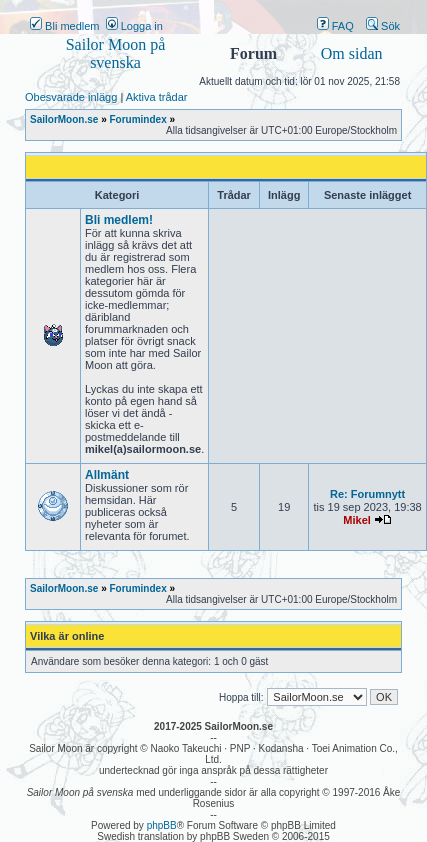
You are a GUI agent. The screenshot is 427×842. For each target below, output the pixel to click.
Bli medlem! (119, 220)
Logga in (134, 26)
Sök (383, 26)
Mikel (357, 520)
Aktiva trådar (157, 97)
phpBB (162, 825)
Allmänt (107, 475)
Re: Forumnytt (367, 494)
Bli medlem (64, 26)
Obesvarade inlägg (71, 97)
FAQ (335, 26)
